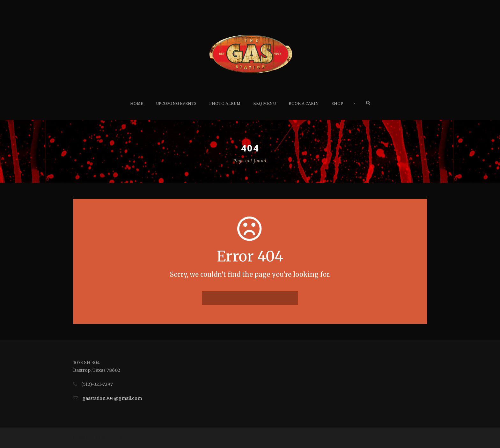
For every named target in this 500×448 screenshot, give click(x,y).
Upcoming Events (176, 103)
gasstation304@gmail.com (112, 398)
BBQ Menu (265, 103)
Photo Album (225, 103)
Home (137, 103)
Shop (337, 103)
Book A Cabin (304, 103)
